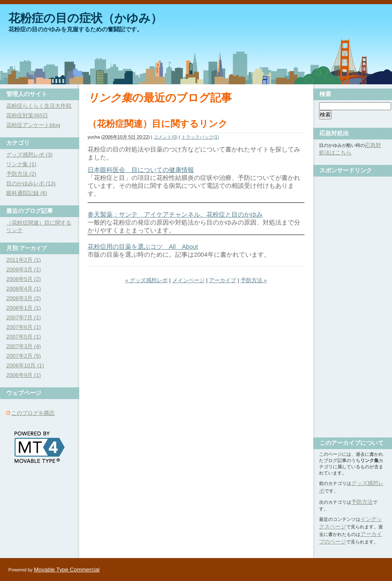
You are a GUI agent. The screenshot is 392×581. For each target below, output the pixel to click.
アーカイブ (222, 280)
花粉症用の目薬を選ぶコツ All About (143, 247)
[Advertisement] (352, 304)
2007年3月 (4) (24, 346)
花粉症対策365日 (27, 115)
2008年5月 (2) (24, 279)
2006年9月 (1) (24, 375)
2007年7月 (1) (24, 317)
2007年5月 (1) (24, 337)
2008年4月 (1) (24, 289)
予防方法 (362, 502)
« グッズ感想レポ (146, 280)
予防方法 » (254, 280)
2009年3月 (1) (24, 269)
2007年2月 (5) (24, 356)
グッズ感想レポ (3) (29, 155)
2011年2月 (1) (24, 260)
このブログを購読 (33, 413)
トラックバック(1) (200, 137)
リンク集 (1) (21, 164)
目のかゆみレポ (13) (31, 183)
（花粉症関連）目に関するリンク (158, 124)
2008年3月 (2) (24, 298)
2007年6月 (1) (24, 327)
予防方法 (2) (21, 174)
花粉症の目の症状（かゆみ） (85, 18)
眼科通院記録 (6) (27, 193)
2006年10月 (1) (25, 365)
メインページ (188, 280)
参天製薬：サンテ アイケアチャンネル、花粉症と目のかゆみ (175, 215)
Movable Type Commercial (67, 570)
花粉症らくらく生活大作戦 (39, 106)
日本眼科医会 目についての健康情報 (141, 170)
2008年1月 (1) (24, 308)
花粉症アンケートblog (33, 125)
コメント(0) (165, 137)
